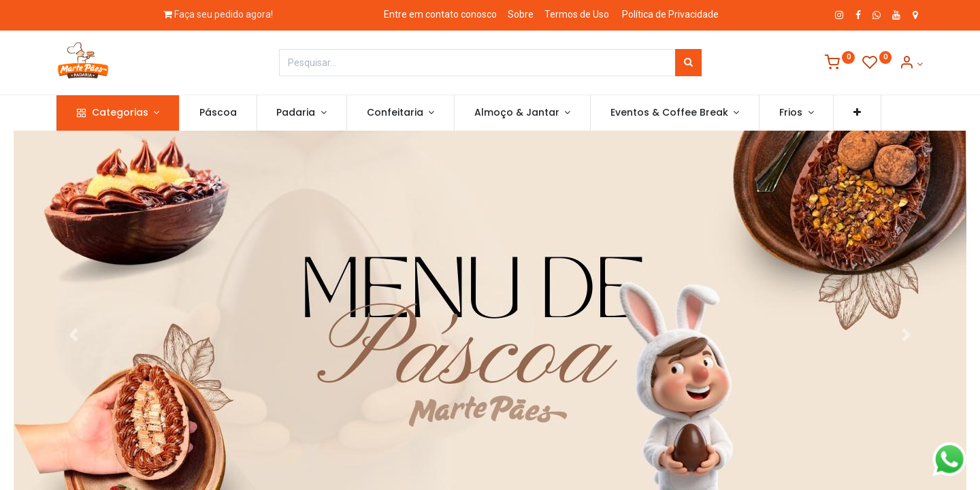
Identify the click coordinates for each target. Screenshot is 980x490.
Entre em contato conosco (440, 14)
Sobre (521, 14)
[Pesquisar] (688, 63)
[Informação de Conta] (911, 64)
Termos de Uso (577, 14)
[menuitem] (219, 113)
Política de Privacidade (670, 14)
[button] (859, 113)
